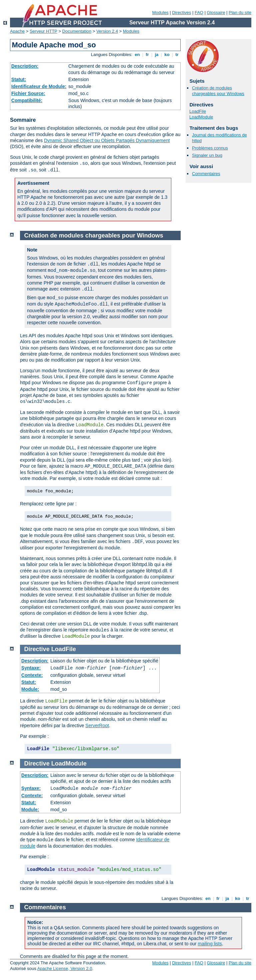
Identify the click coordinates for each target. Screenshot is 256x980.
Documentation (77, 31)
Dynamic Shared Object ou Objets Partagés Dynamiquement (107, 140)
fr (147, 55)
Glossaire (216, 13)
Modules (160, 13)
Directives (181, 13)
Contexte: (32, 675)
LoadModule (201, 117)
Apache (17, 31)
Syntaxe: (31, 668)
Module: (30, 689)
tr (177, 55)
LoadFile (198, 111)
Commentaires (206, 174)
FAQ (199, 13)
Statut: (19, 79)
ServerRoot (97, 725)
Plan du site (240, 13)
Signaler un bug (207, 155)
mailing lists (210, 944)
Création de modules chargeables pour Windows (218, 91)
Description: (25, 66)
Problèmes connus (210, 148)
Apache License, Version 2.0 (65, 968)
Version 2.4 (107, 31)
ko (167, 55)
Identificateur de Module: (39, 86)
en (137, 55)
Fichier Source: (28, 93)
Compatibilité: (27, 100)
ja (157, 55)
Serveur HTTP (43, 31)
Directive (37, 649)
